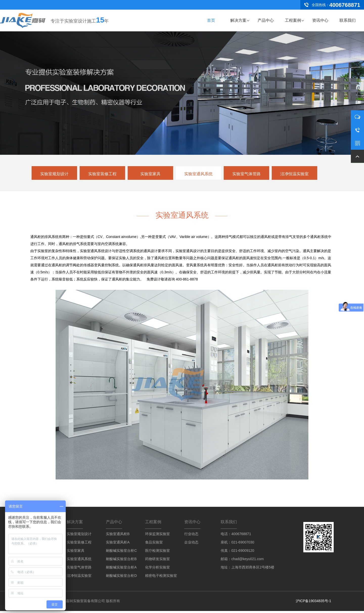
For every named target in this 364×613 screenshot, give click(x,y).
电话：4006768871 (236, 536)
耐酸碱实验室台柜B (121, 561)
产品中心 (266, 20)
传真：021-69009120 (237, 553)
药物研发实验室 (157, 561)
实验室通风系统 (198, 174)
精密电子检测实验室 (161, 578)
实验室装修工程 (102, 174)
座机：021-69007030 (237, 544)
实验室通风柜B (118, 536)
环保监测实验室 (157, 536)
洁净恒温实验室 (294, 174)
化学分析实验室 (157, 569)
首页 (211, 20)
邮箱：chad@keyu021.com (242, 561)
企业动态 (191, 544)
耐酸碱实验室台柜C (121, 553)
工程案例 (293, 20)
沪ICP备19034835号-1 (313, 603)
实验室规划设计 (54, 174)
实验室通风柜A (118, 544)
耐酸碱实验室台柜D (121, 578)
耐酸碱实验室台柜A (121, 569)
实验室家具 (150, 174)
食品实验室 (154, 544)
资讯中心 (320, 20)
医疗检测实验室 (157, 553)
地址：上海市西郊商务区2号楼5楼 (247, 569)
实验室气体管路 (246, 174)
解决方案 (238, 20)
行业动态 (191, 536)
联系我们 (348, 20)
